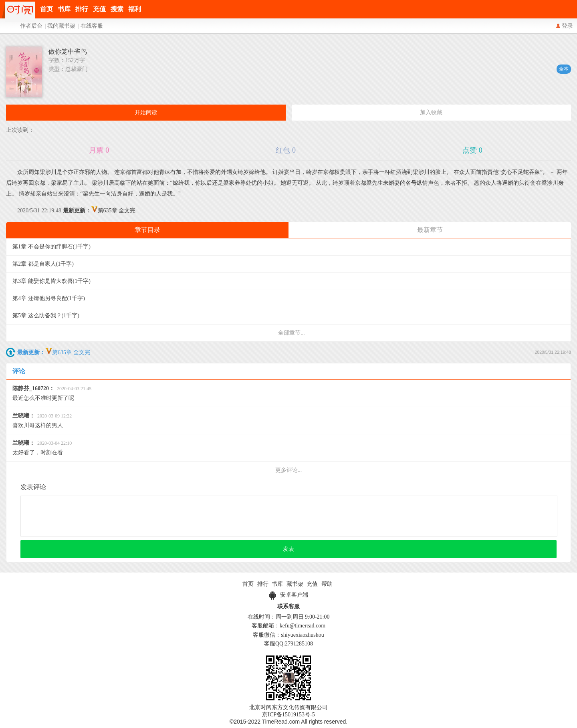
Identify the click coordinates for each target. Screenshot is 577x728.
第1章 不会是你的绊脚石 (51, 247)
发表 (288, 549)
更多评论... (289, 470)
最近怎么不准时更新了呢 (52, 393)
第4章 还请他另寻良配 (49, 298)
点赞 (472, 150)
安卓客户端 (288, 595)
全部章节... (292, 333)
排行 (82, 9)
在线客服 (92, 26)
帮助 (327, 584)
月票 (99, 150)
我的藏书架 (61, 26)
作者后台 (31, 26)
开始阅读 (146, 112)
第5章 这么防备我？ (46, 316)
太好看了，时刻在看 (42, 448)
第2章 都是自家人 (43, 264)
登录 (567, 26)
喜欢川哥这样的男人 (42, 420)
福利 (135, 9)
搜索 (117, 9)
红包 (286, 150)
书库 (64, 9)
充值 (99, 9)
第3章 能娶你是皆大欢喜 (51, 281)
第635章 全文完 (99, 211)
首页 (46, 9)
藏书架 (295, 584)
